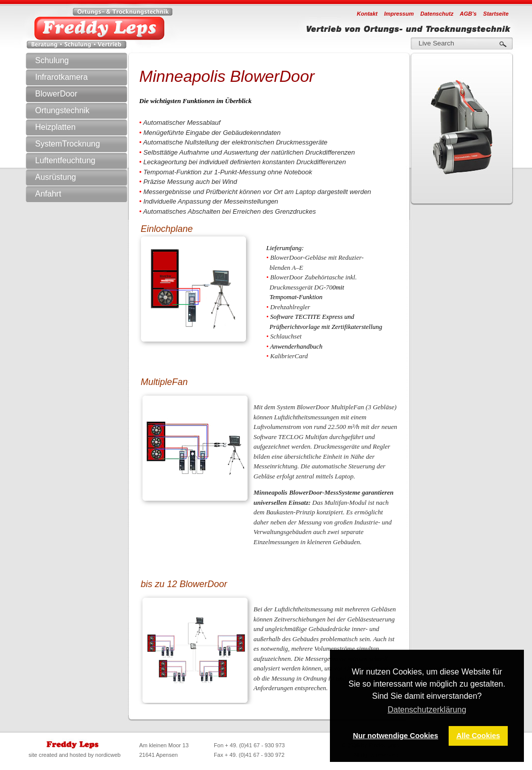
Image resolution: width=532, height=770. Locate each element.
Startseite (496, 14)
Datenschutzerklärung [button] (427, 710)
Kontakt (367, 14)
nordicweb (108, 755)
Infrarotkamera (86, 77)
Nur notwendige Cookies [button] (396, 736)
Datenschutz (437, 14)
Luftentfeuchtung (86, 161)
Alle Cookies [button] (478, 736)
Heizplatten (56, 127)
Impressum (399, 14)
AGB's (468, 14)
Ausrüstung (86, 177)
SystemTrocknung (86, 144)
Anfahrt (49, 194)
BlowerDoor (57, 94)
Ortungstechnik (86, 111)
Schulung (52, 60)
